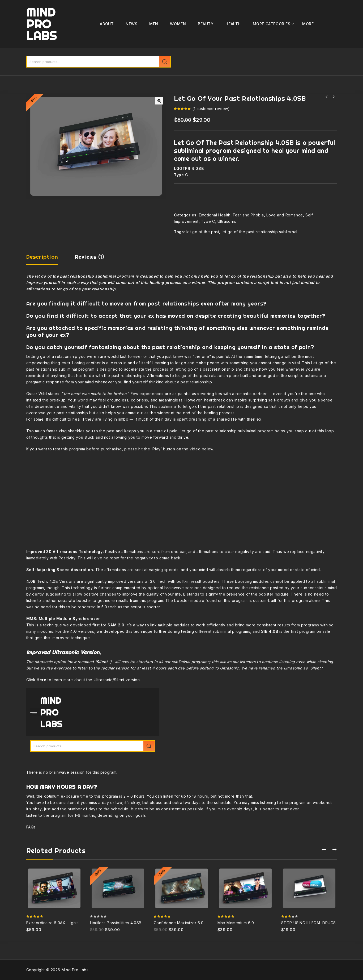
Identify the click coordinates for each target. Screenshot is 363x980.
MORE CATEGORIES (272, 24)
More (308, 24)
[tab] (48, 259)
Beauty (206, 24)
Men (154, 24)
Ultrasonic (227, 221)
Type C (208, 221)
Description (42, 257)
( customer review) (211, 109)
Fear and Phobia (248, 215)
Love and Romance (285, 215)
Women (178, 24)
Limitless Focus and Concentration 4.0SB (334, 97)
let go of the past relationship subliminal (260, 232)
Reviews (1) (89, 257)
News (131, 24)
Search (165, 62)
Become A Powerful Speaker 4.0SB (327, 97)
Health (233, 24)
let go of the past (203, 232)
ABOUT (107, 24)
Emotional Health (215, 215)
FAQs (31, 827)
